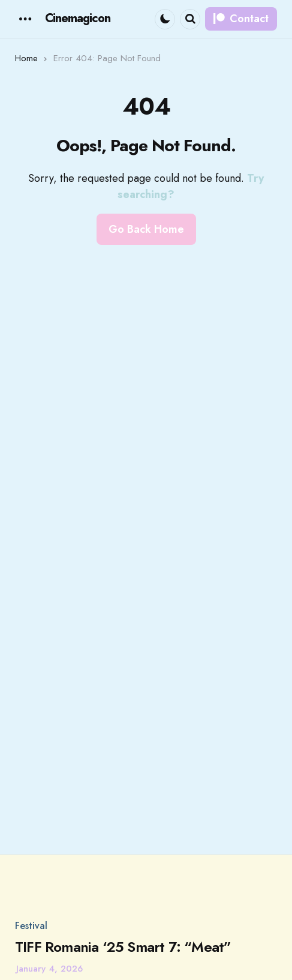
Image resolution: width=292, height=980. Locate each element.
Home (26, 60)
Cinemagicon (78, 20)
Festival (31, 928)
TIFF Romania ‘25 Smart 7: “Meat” (123, 949)
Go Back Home (146, 231)
